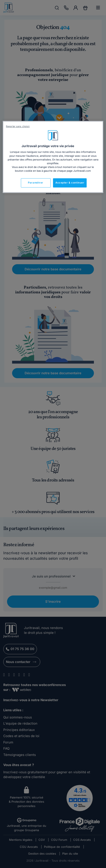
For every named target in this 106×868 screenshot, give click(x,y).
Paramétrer (36, 183)
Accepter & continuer (70, 183)
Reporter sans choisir (18, 126)
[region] (53, 157)
